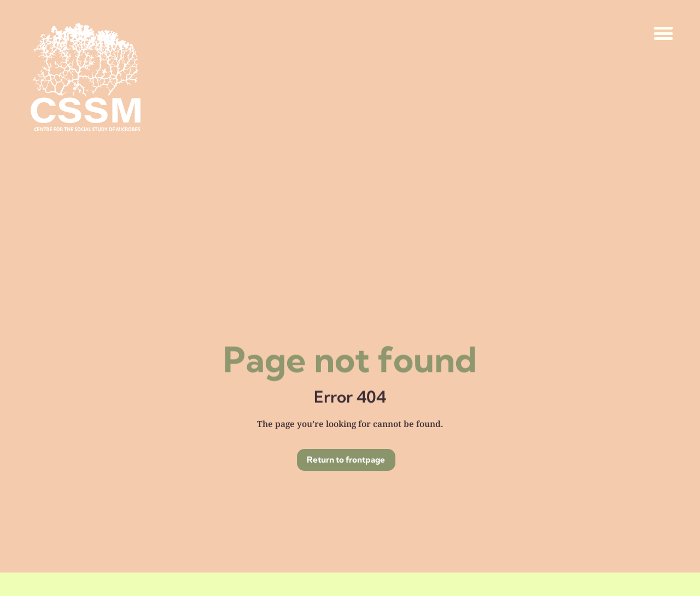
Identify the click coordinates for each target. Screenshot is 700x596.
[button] (664, 34)
